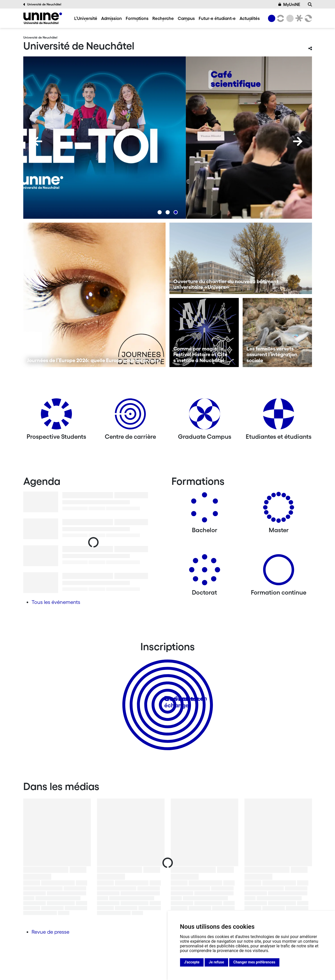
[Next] (298, 141)
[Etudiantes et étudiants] (279, 416)
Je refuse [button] (216, 962)
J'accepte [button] (192, 962)
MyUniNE (289, 4)
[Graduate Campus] (205, 416)
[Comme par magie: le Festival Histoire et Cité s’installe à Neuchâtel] (204, 333)
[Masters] (279, 509)
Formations (137, 18)
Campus (186, 18)
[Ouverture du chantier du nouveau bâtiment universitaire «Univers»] (241, 258)
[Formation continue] (279, 572)
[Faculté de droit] (298, 18)
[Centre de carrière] (130, 416)
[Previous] (38, 141)
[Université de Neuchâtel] (43, 18)
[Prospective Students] (56, 416)
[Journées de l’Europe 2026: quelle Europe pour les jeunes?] (95, 295)
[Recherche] (310, 4)
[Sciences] (289, 18)
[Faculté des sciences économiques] (307, 18)
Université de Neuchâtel (42, 4)
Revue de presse (50, 932)
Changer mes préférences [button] (254, 962)
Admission (111, 18)
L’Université (86, 18)
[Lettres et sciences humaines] (280, 18)
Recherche (163, 18)
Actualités (250, 18)
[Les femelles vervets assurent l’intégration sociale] (277, 333)
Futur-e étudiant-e (217, 18)
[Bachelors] (205, 509)
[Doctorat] (205, 572)
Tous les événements (56, 602)
